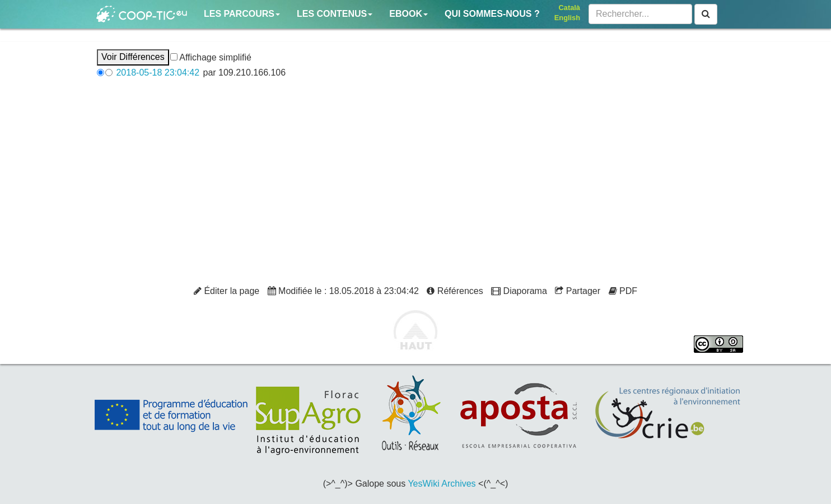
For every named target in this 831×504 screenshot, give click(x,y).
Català (569, 8)
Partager (578, 291)
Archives (458, 484)
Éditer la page (227, 291)
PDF (623, 291)
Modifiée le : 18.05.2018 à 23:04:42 (343, 291)
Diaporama (519, 291)
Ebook (409, 14)
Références (455, 291)
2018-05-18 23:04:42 (158, 73)
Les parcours (242, 14)
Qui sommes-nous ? (492, 14)
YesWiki (423, 484)
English (567, 18)
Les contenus (335, 14)
